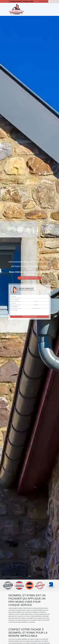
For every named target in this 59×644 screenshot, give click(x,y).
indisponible (14, 1)
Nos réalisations (30, 278)
